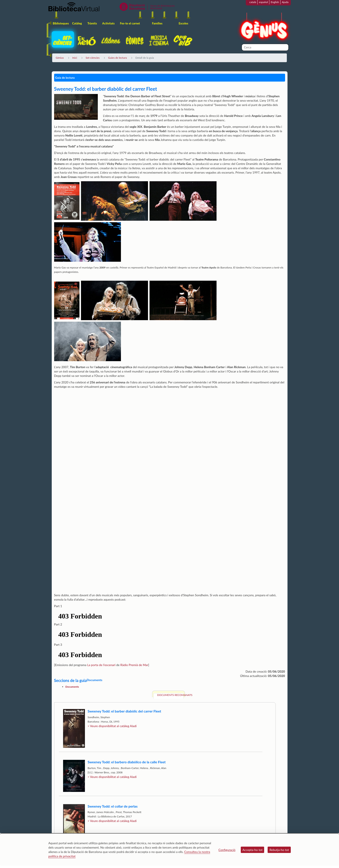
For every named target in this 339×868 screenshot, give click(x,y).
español (263, 2)
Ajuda (285, 2)
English (275, 2)
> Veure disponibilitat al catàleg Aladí (112, 726)
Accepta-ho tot (253, 850)
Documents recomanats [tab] (170, 695)
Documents (72, 687)
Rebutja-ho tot (279, 850)
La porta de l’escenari (101, 665)
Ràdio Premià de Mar (134, 665)
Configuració (227, 850)
